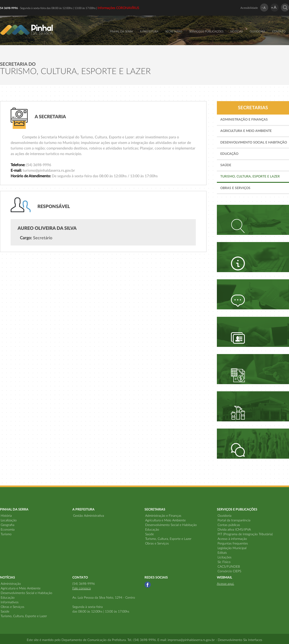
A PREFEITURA (149, 31)
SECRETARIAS (174, 31)
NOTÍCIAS (237, 31)
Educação (229, 154)
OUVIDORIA (257, 31)
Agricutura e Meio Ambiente (21, 588)
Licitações (224, 557)
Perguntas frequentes (233, 544)
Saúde (226, 165)
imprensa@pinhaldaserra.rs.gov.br (191, 640)
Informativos (10, 602)
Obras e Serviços (235, 188)
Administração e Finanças (244, 120)
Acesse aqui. (226, 584)
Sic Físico (224, 562)
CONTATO (279, 31)
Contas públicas (229, 525)
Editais (222, 553)
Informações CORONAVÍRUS (118, 8)
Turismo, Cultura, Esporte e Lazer (250, 177)
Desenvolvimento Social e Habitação (254, 143)
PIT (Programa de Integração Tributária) (245, 534)
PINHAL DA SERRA (121, 31)
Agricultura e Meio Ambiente (246, 131)
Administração (11, 584)
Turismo (6, 534)
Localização (9, 520)
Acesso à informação (232, 539)
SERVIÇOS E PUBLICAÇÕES (206, 31)
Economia (8, 530)
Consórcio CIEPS (229, 571)
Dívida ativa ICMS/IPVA (234, 530)
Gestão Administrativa (89, 516)
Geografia (8, 525)
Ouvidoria (224, 516)
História (6, 516)
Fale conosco (82, 588)
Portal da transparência (234, 520)
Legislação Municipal (232, 548)
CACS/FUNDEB (229, 567)
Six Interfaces (253, 640)
